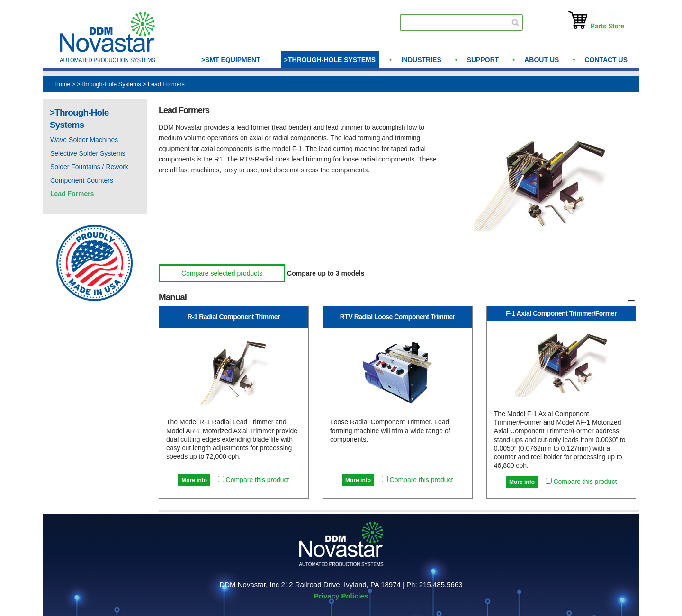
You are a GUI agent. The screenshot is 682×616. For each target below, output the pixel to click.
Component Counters (82, 180)
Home (62, 84)
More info (194, 480)
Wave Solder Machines (84, 140)
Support (483, 60)
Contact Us (606, 60)
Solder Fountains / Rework (89, 167)
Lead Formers (166, 84)
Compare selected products (222, 273)
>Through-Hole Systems (330, 60)
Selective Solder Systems (88, 153)
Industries (421, 60)
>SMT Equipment (231, 60)
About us (542, 60)
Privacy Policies (341, 596)
